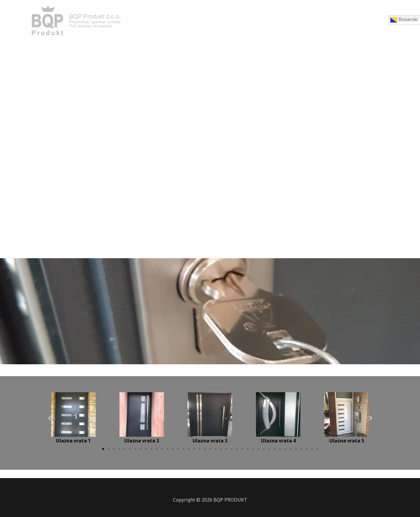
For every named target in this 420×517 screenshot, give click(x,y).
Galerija (351, 22)
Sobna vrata (262, 22)
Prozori (193, 22)
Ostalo (376, 22)
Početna (166, 22)
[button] (103, 449)
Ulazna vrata (225, 22)
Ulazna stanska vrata (309, 22)
